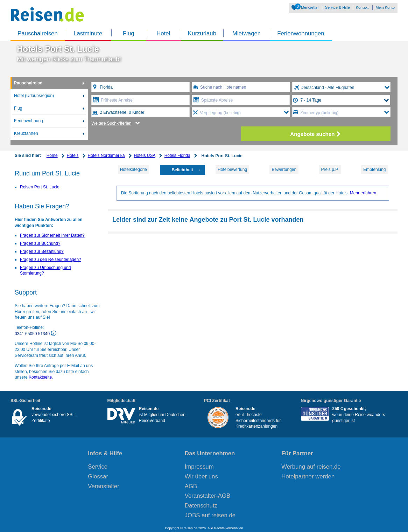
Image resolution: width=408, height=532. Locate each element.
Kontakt (362, 7)
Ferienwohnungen (301, 33)
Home (52, 156)
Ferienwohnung (29, 121)
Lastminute (88, 33)
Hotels (73, 156)
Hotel (163, 33)
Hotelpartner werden (308, 476)
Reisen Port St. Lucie (40, 187)
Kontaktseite (40, 377)
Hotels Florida (177, 156)
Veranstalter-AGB (208, 496)
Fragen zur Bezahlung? (42, 251)
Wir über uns (201, 476)
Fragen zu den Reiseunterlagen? (51, 260)
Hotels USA (144, 156)
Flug (129, 33)
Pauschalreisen (38, 33)
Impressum (199, 467)
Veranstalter (104, 486)
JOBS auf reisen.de (210, 515)
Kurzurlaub (202, 33)
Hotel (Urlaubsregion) (34, 96)
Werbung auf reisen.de (311, 467)
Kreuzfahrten (26, 133)
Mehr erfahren (363, 193)
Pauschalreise (28, 83)
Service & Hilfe (337, 7)
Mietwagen (247, 33)
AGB (191, 486)
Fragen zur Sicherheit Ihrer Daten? (52, 235)
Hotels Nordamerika (106, 156)
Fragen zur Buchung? (40, 243)
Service (98, 467)
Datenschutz (201, 506)
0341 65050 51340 (33, 334)
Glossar (98, 476)
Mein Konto (385, 7)
